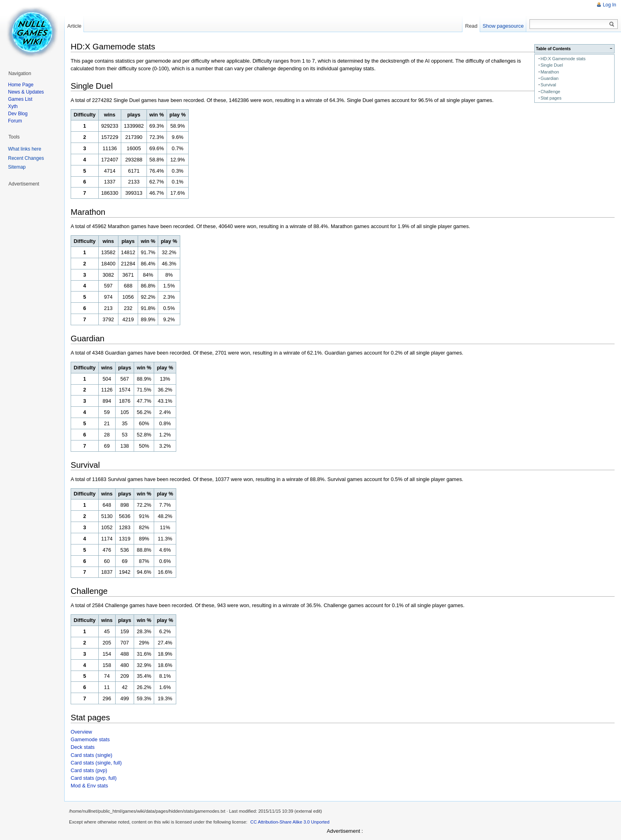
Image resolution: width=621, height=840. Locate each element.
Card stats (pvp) (89, 770)
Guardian (549, 78)
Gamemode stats (90, 739)
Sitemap (17, 167)
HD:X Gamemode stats (563, 59)
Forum (15, 121)
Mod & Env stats (89, 786)
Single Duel (552, 65)
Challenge (550, 92)
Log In (610, 5)
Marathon (550, 72)
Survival (548, 85)
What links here (25, 149)
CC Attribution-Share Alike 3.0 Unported (290, 822)
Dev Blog (18, 114)
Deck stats (83, 747)
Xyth (13, 106)
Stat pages (551, 98)
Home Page (21, 85)
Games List (20, 99)
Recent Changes (26, 158)
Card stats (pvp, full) (94, 778)
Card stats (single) (92, 755)
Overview (81, 732)
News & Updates (26, 92)
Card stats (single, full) (96, 763)
